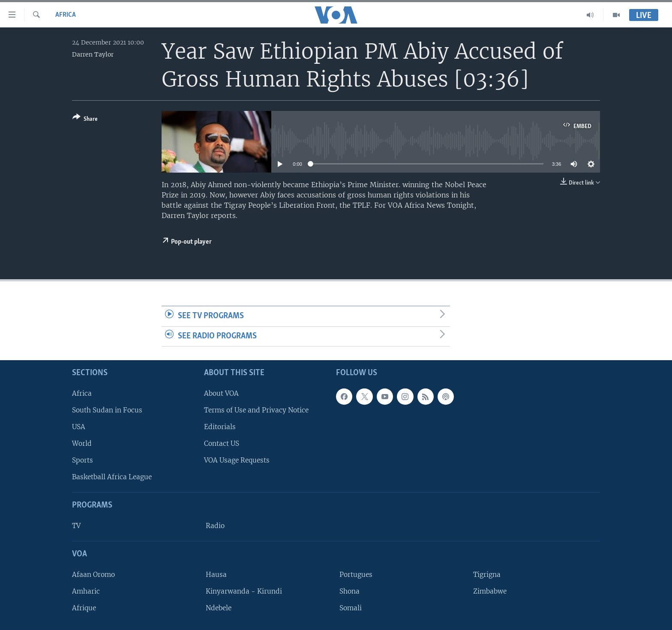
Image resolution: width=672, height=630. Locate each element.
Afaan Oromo (93, 575)
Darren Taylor (93, 54)
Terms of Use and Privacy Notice (256, 410)
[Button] (85, 120)
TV (76, 526)
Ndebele (219, 608)
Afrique (84, 608)
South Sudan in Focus (107, 410)
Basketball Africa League (112, 477)
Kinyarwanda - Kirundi (244, 591)
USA (79, 427)
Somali (351, 608)
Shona (349, 591)
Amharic (86, 591)
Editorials (220, 427)
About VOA (221, 393)
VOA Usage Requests (237, 460)
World (82, 443)
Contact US (222, 443)
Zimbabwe (490, 591)
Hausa (216, 575)
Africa (66, 15)
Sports (82, 460)
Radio (215, 526)
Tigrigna (487, 575)
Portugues (356, 575)
